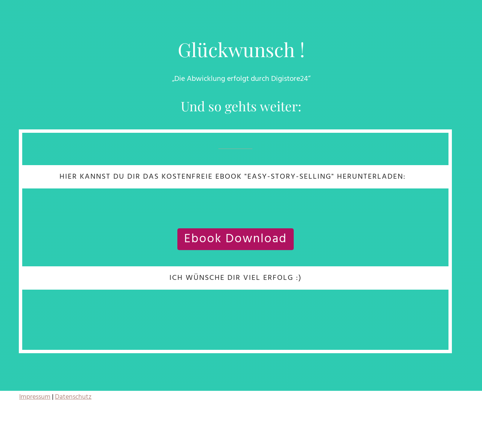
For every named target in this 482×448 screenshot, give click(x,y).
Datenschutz (73, 397)
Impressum (35, 397)
